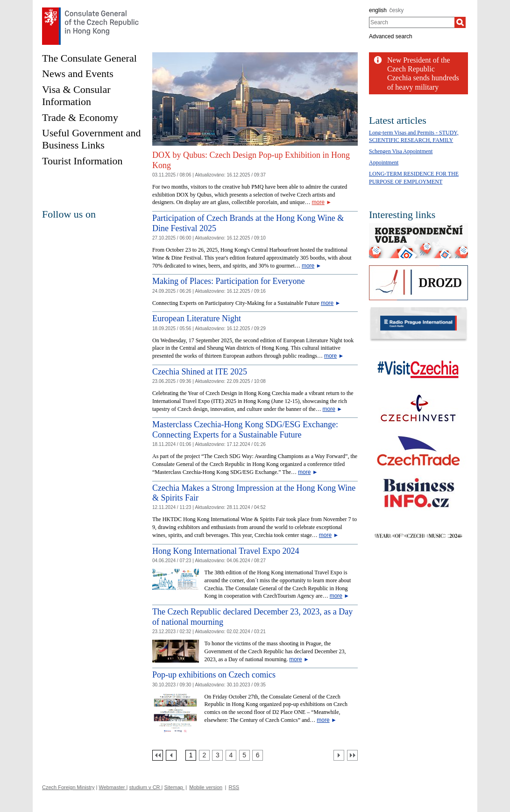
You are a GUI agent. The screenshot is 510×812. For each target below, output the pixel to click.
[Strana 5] (244, 755)
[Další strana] (339, 755)
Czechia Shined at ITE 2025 (200, 372)
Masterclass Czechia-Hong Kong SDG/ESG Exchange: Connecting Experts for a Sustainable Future (245, 430)
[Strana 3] (217, 755)
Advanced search (391, 36)
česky (397, 10)
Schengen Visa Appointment (401, 151)
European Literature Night (197, 318)
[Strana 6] (258, 755)
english (378, 10)
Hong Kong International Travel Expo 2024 (226, 551)
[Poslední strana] (352, 755)
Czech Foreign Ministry (68, 787)
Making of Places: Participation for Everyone (228, 281)
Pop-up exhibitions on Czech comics (214, 675)
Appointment (384, 162)
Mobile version (206, 787)
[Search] (460, 22)
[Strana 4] (231, 755)
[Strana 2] (204, 755)
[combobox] (412, 22)
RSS (234, 787)
